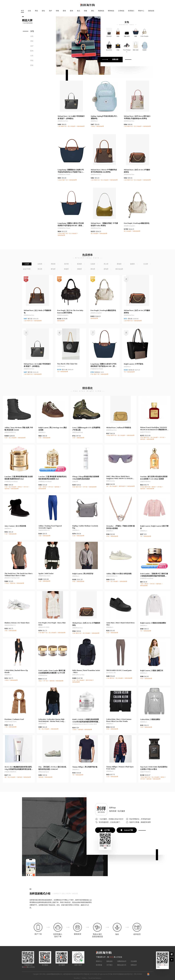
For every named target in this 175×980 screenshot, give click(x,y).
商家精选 (101, 11)
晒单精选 (111, 11)
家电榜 (106, 269)
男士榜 (106, 264)
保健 (85, 11)
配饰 (72, 11)
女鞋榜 (40, 264)
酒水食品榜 (119, 269)
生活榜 (146, 264)
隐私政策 (151, 11)
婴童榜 (119, 264)
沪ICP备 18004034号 (113, 974)
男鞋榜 (53, 264)
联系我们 (131, 11)
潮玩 (93, 11)
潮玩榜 (93, 269)
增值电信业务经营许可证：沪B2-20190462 (131, 974)
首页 (22, 11)
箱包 (43, 11)
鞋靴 (57, 11)
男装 (36, 11)
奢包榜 (53, 269)
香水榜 (40, 269)
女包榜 (27, 264)
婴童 (64, 11)
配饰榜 (80, 264)
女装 (29, 11)
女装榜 (93, 264)
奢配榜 (80, 269)
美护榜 (66, 264)
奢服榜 (66, 269)
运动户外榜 (27, 269)
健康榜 (132, 264)
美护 (50, 11)
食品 (78, 11)
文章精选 (121, 11)
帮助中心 (141, 11)
